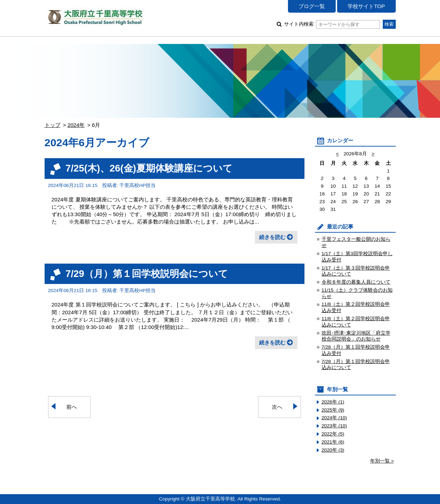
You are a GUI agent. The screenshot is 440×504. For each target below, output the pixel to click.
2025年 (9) (333, 410)
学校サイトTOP (366, 6)
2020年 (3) (333, 450)
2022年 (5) (333, 434)
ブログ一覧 (312, 6)
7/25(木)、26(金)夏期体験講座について (149, 168)
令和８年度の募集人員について (356, 282)
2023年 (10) (334, 426)
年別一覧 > (382, 461)
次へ (277, 407)
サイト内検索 (332, 24)
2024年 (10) (334, 418)
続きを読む (272, 237)
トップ (52, 125)
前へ (72, 407)
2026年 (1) (333, 402)
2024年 (76, 125)
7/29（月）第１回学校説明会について (147, 274)
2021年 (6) (333, 442)
